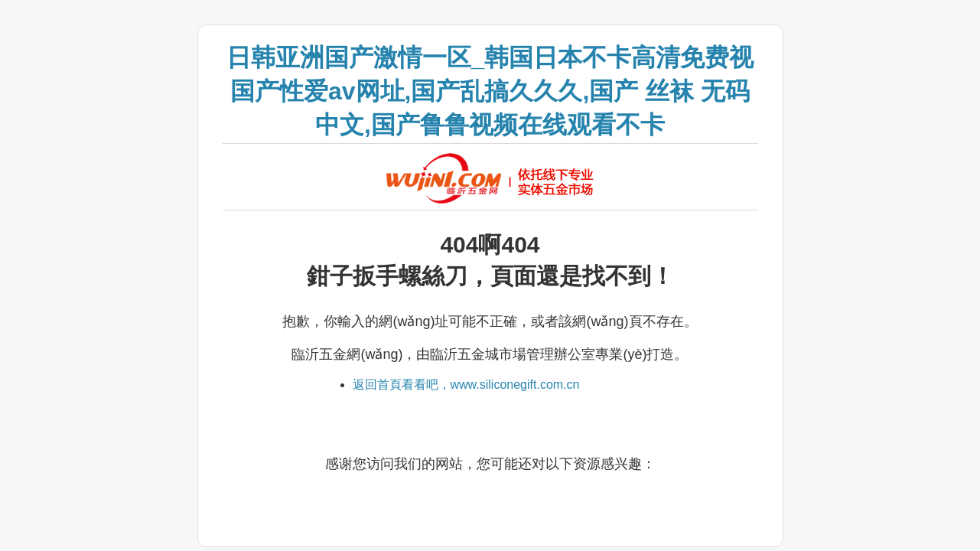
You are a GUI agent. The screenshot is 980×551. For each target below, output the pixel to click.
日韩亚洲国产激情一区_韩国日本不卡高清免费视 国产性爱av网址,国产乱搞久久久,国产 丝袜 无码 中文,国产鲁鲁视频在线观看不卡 (490, 91)
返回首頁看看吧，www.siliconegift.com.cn (466, 385)
